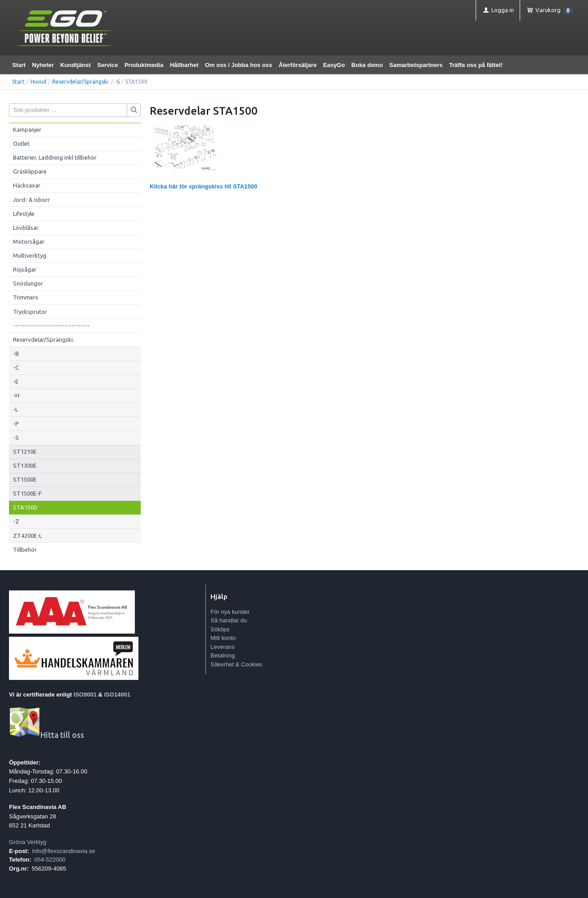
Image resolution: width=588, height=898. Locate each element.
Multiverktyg (30, 255)
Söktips (220, 629)
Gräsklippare (30, 171)
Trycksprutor (30, 312)
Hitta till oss (47, 735)
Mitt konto (223, 638)
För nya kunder (230, 612)
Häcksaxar (27, 185)
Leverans (222, 647)
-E (16, 381)
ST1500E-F (27, 493)
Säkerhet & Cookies (236, 664)
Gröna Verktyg (28, 842)
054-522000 (50, 860)
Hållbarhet (184, 65)
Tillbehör (25, 550)
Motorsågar (29, 241)
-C (16, 367)
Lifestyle (24, 214)
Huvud (38, 82)
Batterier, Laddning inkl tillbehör (55, 157)
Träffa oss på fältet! (476, 65)
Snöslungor (28, 283)
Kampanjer (27, 130)
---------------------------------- (51, 326)
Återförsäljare (298, 65)
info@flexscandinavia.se (63, 851)
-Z (16, 521)
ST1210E (25, 451)
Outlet (21, 143)
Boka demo (367, 65)
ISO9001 (85, 695)
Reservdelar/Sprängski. (81, 82)
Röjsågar (25, 269)
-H (16, 395)
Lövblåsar (26, 228)
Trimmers (26, 297)
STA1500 (25, 507)
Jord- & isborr (31, 200)
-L (16, 409)
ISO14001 (118, 695)
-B (16, 353)
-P (16, 424)
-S (117, 82)
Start (19, 65)
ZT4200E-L (27, 536)
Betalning (223, 655)
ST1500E (25, 479)
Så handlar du (229, 620)
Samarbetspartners (416, 65)
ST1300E (25, 465)
